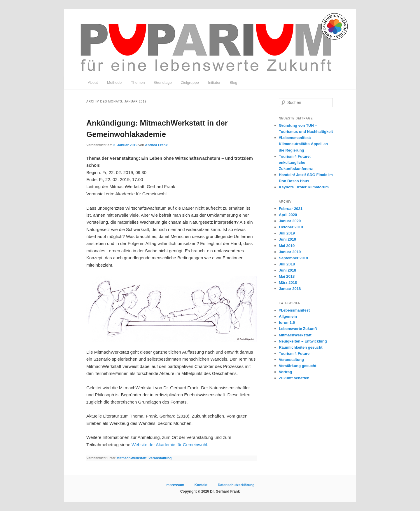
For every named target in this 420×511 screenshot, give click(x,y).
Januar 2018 (290, 289)
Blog (233, 82)
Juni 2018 (287, 270)
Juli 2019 (287, 233)
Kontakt (201, 485)
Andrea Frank (156, 145)
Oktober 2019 (291, 227)
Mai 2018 (287, 276)
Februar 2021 (291, 209)
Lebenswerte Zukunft (298, 329)
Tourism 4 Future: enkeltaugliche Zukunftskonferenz (296, 162)
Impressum (175, 485)
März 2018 (288, 283)
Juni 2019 (287, 239)
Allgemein (288, 316)
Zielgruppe (190, 82)
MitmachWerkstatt (131, 458)
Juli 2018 (287, 264)
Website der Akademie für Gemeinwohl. (170, 445)
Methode (114, 82)
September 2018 (293, 258)
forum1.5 (287, 323)
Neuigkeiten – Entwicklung (303, 341)
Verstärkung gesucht (298, 366)
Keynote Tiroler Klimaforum (304, 187)
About (93, 82)
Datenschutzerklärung (236, 485)
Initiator (214, 82)
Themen (138, 82)
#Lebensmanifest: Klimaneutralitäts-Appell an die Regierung (303, 144)
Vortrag (285, 372)
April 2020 (288, 215)
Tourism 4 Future (294, 353)
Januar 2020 (290, 221)
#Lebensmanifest (294, 310)
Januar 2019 (290, 252)
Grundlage (163, 82)
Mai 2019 (287, 246)
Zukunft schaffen (294, 378)
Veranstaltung (160, 458)
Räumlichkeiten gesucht (301, 347)
